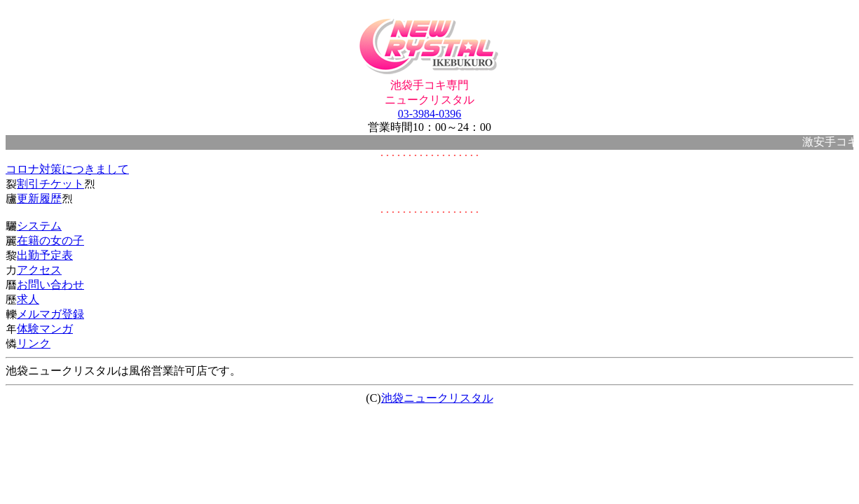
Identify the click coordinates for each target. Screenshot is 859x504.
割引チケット (50, 184)
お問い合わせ (50, 285)
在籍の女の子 (50, 240)
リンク (34, 343)
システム (39, 226)
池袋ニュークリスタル (437, 398)
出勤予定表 (45, 255)
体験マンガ (45, 329)
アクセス (39, 270)
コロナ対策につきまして (67, 169)
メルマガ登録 (50, 314)
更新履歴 (39, 198)
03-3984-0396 (430, 114)
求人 (28, 299)
